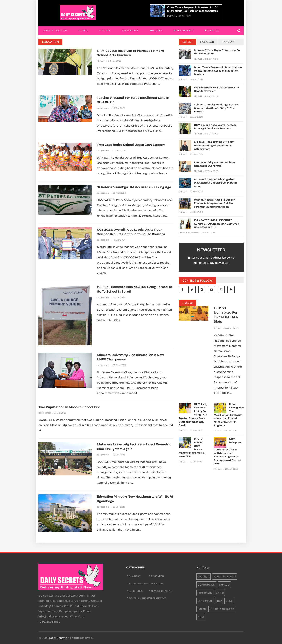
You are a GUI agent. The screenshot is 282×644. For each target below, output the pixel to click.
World (83, 30)
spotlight (203, 576)
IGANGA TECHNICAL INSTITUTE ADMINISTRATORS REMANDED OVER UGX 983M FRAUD (217, 224)
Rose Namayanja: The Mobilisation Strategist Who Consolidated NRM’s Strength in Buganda (229, 415)
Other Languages (140, 598)
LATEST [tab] (188, 42)
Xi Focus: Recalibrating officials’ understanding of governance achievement (214, 145)
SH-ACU (224, 585)
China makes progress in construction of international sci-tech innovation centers (218, 71)
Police (202, 609)
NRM (201, 617)
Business (156, 30)
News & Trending (55, 30)
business (135, 576)
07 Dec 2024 (119, 150)
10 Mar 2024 (119, 240)
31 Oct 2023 (60, 413)
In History (157, 584)
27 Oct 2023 (119, 455)
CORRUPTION (206, 585)
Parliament (205, 593)
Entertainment (184, 30)
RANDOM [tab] (228, 42)
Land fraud (205, 601)
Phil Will (171, 16)
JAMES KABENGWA (188, 232)
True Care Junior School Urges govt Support (131, 145)
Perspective (130, 30)
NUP (219, 601)
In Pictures (136, 591)
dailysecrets (103, 108)
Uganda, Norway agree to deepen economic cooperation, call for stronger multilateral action (215, 203)
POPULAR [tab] (207, 42)
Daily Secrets (58, 638)
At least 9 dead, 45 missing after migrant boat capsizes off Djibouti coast (215, 183)
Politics (105, 30)
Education (212, 30)
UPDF (229, 601)
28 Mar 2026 (115, 61)
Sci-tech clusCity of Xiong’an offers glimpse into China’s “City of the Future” (216, 108)
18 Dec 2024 (119, 108)
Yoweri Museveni (225, 576)
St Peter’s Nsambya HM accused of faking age (134, 187)
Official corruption (222, 609)
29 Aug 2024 (119, 193)
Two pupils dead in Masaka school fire (69, 407)
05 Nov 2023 (119, 365)
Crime (220, 593)
